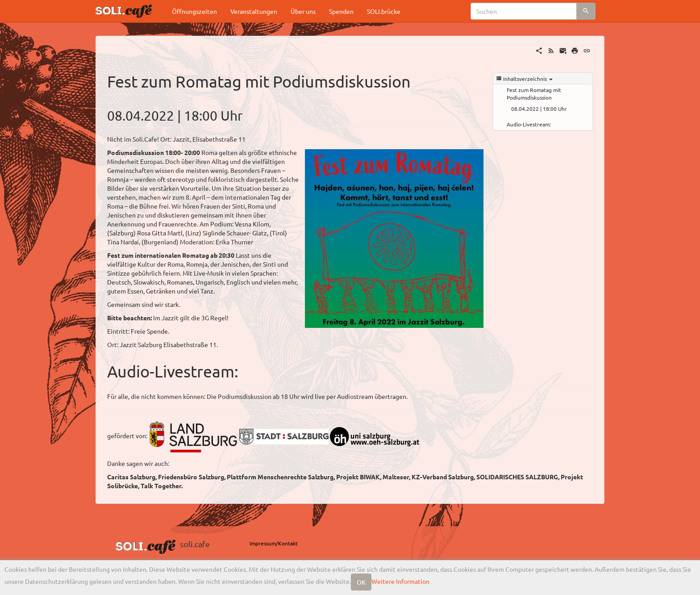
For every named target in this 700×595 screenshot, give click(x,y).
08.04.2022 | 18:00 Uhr (539, 109)
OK (361, 582)
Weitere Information (400, 581)
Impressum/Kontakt (274, 543)
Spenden (341, 11)
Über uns (303, 11)
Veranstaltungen (254, 11)
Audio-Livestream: (529, 124)
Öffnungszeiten (194, 11)
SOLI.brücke (384, 11)
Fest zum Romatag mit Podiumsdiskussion (534, 94)
